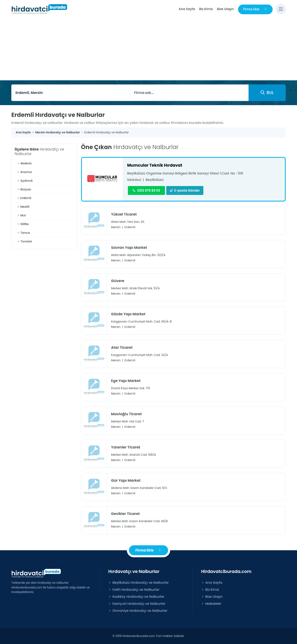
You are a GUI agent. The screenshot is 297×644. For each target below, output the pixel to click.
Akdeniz (24, 163)
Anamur (24, 172)
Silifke (23, 224)
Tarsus (23, 233)
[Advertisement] (148, 49)
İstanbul (134, 180)
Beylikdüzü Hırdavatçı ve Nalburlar (138, 582)
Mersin (116, 227)
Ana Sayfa (187, 9)
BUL (267, 93)
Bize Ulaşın (225, 9)
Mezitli (23, 207)
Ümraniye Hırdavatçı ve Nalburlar (138, 610)
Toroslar (24, 241)
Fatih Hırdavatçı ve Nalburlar (134, 589)
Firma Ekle (255, 9)
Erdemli (24, 198)
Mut (21, 215)
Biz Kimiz (206, 9)
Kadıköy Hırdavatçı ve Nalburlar (136, 596)
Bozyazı (24, 189)
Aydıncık (25, 181)
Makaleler (211, 603)
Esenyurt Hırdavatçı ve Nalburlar (137, 603)
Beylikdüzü (155, 180)
